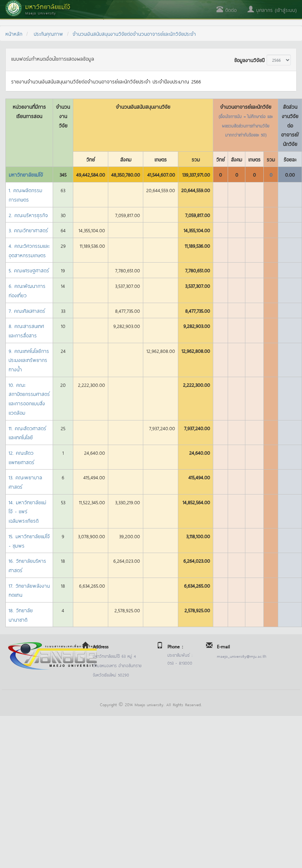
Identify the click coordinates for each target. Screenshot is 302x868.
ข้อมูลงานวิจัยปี (249, 60)
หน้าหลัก (14, 33)
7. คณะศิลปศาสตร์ (27, 310)
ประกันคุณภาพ (49, 33)
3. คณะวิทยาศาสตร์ (28, 230)
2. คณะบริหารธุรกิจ (28, 215)
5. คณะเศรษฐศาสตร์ (29, 270)
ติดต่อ (227, 10)
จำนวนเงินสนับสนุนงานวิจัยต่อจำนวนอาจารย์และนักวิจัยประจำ (134, 33)
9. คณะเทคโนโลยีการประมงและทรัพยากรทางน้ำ (29, 360)
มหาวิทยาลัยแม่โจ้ (26, 174)
